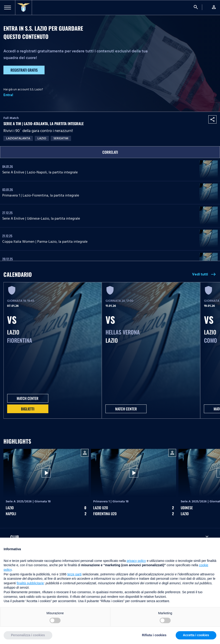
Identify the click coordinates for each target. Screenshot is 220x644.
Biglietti (28, 409)
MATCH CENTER (28, 398)
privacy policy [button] (136, 561)
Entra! (8, 95)
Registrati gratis (24, 70)
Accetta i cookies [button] (196, 635)
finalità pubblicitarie (30, 583)
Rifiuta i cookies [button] (154, 635)
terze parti (74, 574)
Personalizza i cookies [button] (28, 635)
